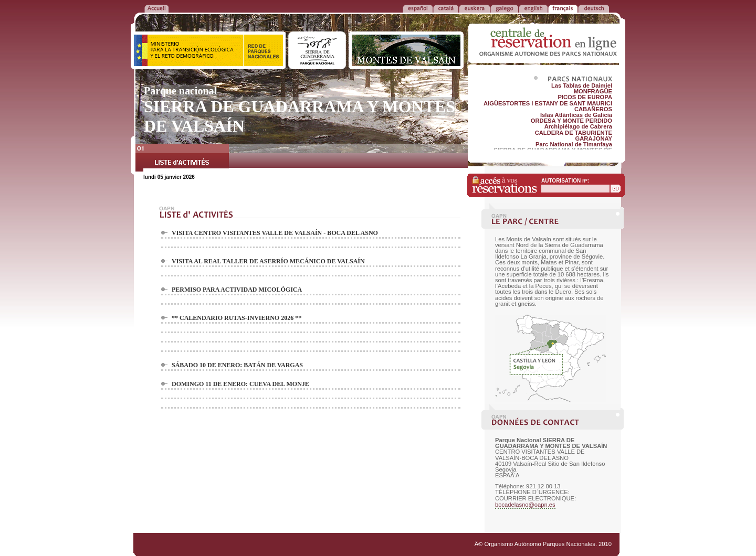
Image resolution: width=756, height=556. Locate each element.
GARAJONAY (594, 138)
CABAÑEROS (593, 109)
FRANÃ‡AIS (563, 8)
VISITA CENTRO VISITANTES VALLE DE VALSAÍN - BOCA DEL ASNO (275, 233)
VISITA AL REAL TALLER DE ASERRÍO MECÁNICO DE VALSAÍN (268, 261)
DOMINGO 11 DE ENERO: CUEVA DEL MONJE (240, 384)
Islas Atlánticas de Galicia (576, 115)
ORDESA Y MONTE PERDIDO (571, 121)
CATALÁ (446, 8)
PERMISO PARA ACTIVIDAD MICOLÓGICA (237, 290)
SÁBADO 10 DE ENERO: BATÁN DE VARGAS (237, 365)
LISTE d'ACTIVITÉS (182, 159)
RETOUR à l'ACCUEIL (156, 8)
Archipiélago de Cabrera (578, 126)
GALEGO (504, 8)
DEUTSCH (594, 8)
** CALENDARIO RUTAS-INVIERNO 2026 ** (237, 318)
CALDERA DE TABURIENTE (574, 133)
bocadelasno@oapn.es (525, 505)
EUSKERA (474, 8)
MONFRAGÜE (593, 91)
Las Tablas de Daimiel (582, 85)
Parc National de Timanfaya (574, 144)
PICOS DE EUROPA (585, 97)
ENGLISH (533, 8)
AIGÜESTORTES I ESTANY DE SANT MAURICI (548, 103)
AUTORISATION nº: (565, 181)
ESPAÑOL (418, 8)
